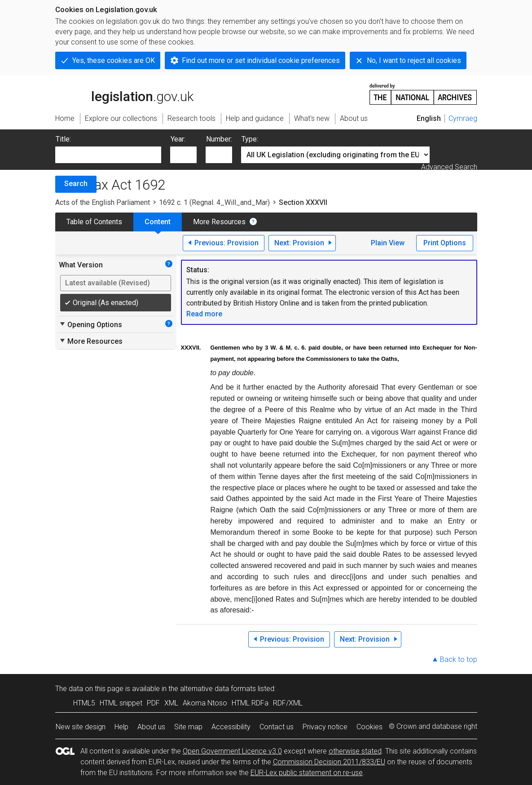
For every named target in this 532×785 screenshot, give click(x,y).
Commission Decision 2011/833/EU (329, 762)
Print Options (445, 243)
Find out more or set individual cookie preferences (261, 60)
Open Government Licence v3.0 (232, 751)
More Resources (219, 222)
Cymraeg (463, 118)
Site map (188, 727)
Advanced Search (449, 167)
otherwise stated (355, 751)
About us (151, 727)
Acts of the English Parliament (103, 202)
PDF (153, 703)
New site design (81, 727)
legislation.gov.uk (124, 93)
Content (158, 222)
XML (171, 703)
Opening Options (90, 324)
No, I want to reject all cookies (414, 60)
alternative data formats (218, 689)
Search (76, 184)
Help (121, 727)
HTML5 (84, 703)
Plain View (388, 243)
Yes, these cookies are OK (114, 60)
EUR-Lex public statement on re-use (307, 773)
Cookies (369, 727)
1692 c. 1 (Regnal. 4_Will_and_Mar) (214, 202)
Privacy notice (325, 727)
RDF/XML (288, 703)
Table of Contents (94, 222)
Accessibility (231, 727)
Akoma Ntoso (205, 703)
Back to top (459, 659)
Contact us (277, 727)
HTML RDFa (250, 703)
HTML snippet (121, 703)
